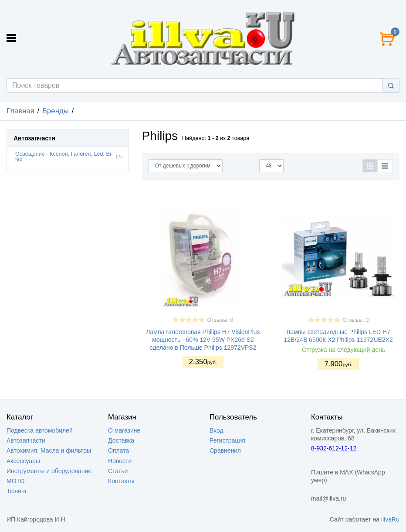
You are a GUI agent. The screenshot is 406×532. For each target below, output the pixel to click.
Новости (120, 461)
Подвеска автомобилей (40, 430)
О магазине (124, 430)
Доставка (121, 440)
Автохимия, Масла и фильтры (49, 450)
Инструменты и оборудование (49, 471)
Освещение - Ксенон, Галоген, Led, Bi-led (64, 157)
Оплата (118, 450)
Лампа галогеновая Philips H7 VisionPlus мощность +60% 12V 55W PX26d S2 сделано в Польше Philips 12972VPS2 (203, 340)
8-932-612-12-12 (334, 448)
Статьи (118, 471)
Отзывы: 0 (220, 320)
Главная (20, 111)
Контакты (121, 481)
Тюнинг (17, 491)
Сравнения (225, 450)
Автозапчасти (26, 440)
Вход (217, 430)
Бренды (56, 111)
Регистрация (227, 440)
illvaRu (390, 519)
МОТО (15, 481)
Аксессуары (23, 461)
